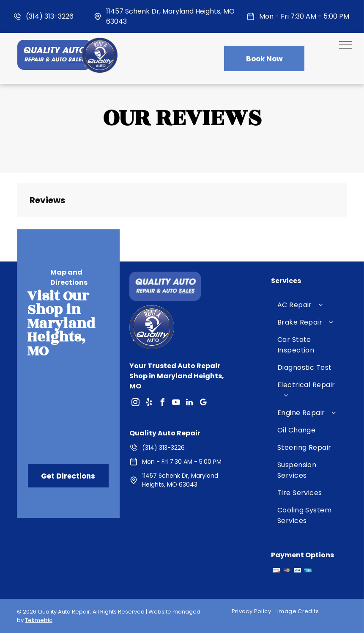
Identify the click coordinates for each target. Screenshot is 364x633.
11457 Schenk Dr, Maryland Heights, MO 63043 (180, 480)
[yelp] (149, 403)
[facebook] (162, 403)
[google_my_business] (203, 403)
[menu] (345, 45)
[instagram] (135, 403)
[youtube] (176, 403)
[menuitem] (309, 305)
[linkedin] (189, 403)
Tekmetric (39, 620)
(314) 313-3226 (50, 16)
